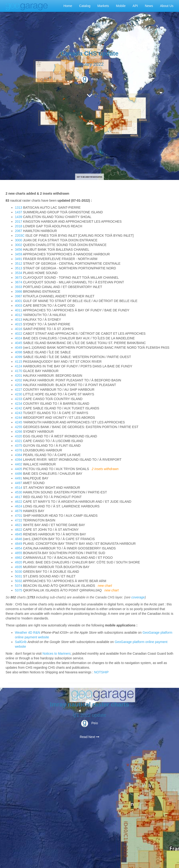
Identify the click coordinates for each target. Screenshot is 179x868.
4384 (19, 455)
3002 (19, 245)
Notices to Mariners (57, 654)
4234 (19, 404)
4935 (19, 567)
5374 (19, 586)
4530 (19, 492)
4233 (19, 399)
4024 (19, 338)
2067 (19, 231)
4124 (19, 366)
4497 (19, 483)
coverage (138, 597)
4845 (19, 534)
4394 (19, 460)
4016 (19, 329)
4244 (19, 418)
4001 (19, 301)
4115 (19, 362)
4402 (19, 464)
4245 (19, 422)
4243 (19, 413)
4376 (19, 450)
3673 (19, 278)
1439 (19, 217)
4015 (19, 324)
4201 (19, 376)
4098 (19, 352)
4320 (19, 436)
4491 (19, 478)
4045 (19, 343)
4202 (19, 380)
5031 (19, 576)
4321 (19, 441)
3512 (19, 264)
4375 (19, 446)
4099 (19, 357)
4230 (19, 394)
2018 (19, 226)
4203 (19, 385)
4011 (19, 310)
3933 (19, 287)
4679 (19, 511)
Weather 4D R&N (28, 633)
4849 (19, 544)
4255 (19, 427)
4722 (19, 520)
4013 (19, 320)
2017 (19, 221)
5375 (19, 590)
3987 (19, 296)
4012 (19, 315)
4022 (19, 334)
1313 (19, 207)
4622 (19, 502)
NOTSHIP (101, 672)
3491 (19, 259)
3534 (19, 273)
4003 (19, 306)
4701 (19, 516)
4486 (19, 474)
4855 (19, 553)
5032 (19, 581)
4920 (19, 562)
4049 (19, 348)
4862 (19, 558)
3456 (19, 250)
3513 (19, 268)
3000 (19, 240)
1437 (19, 212)
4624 (19, 506)
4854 (19, 548)
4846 (19, 539)
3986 (19, 292)
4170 (19, 371)
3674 (19, 282)
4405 (19, 469)
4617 (19, 497)
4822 (19, 530)
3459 (19, 254)
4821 (19, 525)
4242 (19, 408)
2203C (20, 235)
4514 (19, 488)
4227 (19, 390)
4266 (19, 432)
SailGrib (21, 642)
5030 (19, 572)
